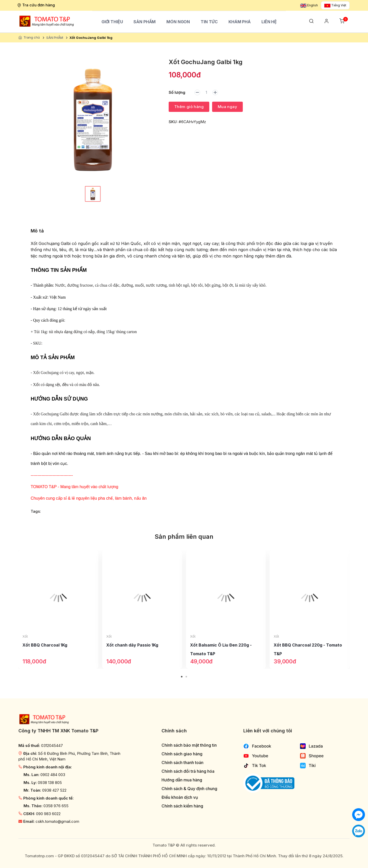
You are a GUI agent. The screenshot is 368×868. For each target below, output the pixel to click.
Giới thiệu (112, 22)
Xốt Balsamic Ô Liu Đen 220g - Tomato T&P (221, 649)
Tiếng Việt (335, 5)
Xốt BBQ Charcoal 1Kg (45, 645)
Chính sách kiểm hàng (182, 806)
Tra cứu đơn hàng (37, 5)
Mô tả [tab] (37, 231)
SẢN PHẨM (145, 22)
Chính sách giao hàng (182, 754)
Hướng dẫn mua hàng (182, 780)
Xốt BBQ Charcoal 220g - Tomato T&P (308, 649)
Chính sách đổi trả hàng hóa (188, 771)
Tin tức (209, 22)
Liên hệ (269, 22)
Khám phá (240, 22)
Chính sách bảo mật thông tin (189, 745)
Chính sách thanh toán (182, 763)
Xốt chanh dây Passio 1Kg (132, 645)
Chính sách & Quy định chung (189, 789)
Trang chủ (32, 37)
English (309, 5)
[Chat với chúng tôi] (359, 814)
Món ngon (178, 22)
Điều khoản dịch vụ (180, 797)
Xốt (25, 636)
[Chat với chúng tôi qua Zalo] (359, 831)
